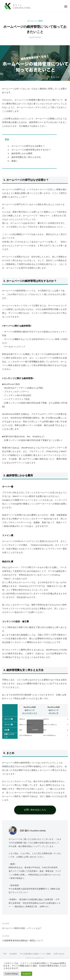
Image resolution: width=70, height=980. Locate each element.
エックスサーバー (30, 713)
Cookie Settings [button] (11, 974)
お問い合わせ (59, 954)
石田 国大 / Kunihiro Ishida (33, 831)
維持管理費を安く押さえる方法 (24, 157)
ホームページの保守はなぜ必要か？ (26, 146)
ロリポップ (54, 713)
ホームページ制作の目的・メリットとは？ (22, 928)
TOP (5, 954)
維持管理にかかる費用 (20, 153)
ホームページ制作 (35, 21)
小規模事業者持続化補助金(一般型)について (23, 940)
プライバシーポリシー (35, 958)
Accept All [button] (27, 974)
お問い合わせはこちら (35, 810)
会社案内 (13, 954)
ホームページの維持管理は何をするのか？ (29, 150)
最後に (13, 161)
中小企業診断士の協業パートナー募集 (35, 954)
